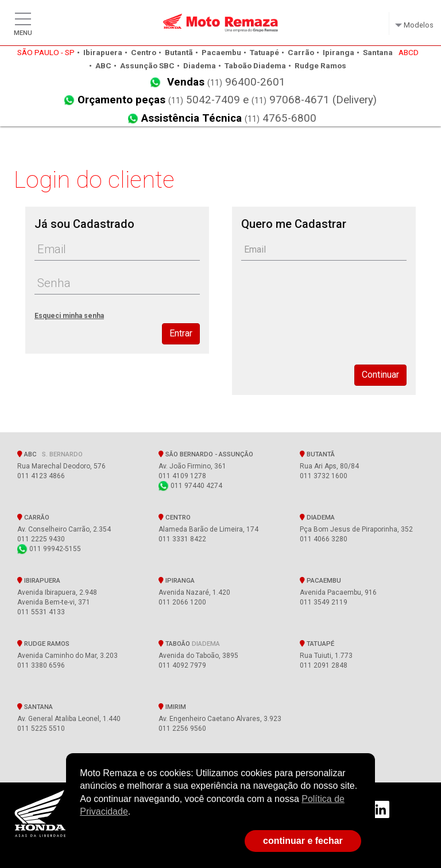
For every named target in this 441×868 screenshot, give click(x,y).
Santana (35, 707)
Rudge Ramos (43, 644)
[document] (220, 793)
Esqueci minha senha (69, 316)
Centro (175, 517)
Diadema (317, 517)
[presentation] (328, 308)
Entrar (181, 333)
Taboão (189, 644)
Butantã (317, 454)
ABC (50, 454)
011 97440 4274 (190, 486)
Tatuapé (317, 644)
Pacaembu (320, 580)
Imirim (172, 707)
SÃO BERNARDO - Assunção (208, 454)
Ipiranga (177, 580)
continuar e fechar (303, 841)
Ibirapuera (39, 580)
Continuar (380, 375)
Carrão (33, 517)
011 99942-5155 (49, 549)
